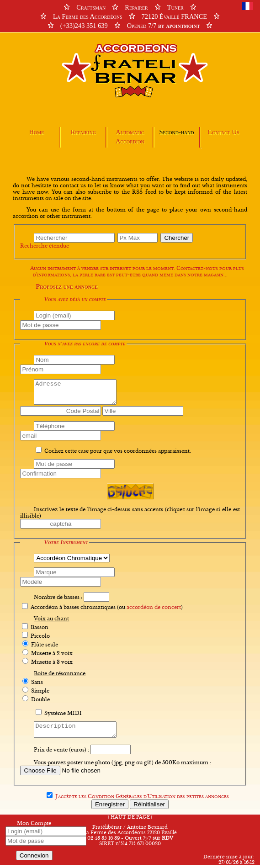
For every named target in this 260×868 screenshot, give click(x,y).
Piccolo (40, 636)
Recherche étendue (45, 246)
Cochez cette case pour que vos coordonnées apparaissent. (118, 451)
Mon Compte (34, 826)
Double (40, 699)
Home (37, 132)
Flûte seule (45, 645)
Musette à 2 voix (52, 653)
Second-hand (176, 132)
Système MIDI (63, 713)
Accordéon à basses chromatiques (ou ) (107, 607)
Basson (40, 627)
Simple (40, 691)
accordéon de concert (154, 607)
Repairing (83, 132)
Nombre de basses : (58, 597)
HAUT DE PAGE (130, 820)
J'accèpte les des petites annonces (142, 799)
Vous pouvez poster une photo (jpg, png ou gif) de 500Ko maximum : (122, 765)
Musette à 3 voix (52, 662)
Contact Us (224, 132)
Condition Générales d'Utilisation (132, 799)
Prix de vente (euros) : (61, 752)
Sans (37, 682)
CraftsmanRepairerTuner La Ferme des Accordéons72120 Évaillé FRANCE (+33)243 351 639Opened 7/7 (130, 16)
